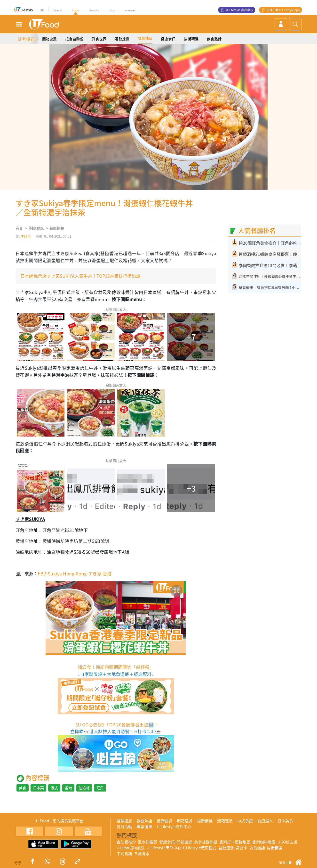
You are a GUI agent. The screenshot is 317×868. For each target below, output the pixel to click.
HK (42, 10)
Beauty (94, 10)
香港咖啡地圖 (264, 842)
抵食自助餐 (74, 39)
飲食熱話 (214, 39)
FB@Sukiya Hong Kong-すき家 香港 (75, 574)
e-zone (130, 10)
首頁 (19, 228)
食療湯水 (265, 821)
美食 (23, 788)
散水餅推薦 (148, 842)
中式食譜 (245, 821)
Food (75, 10)
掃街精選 (191, 39)
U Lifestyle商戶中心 (174, 826)
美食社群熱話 (206, 842)
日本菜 (38, 788)
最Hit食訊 (26, 39)
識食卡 (242, 848)
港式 (54, 788)
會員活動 (124, 826)
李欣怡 (26, 236)
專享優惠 (144, 826)
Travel (58, 10)
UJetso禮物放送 (131, 848)
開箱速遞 (49, 39)
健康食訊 (168, 39)
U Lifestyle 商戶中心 (239, 10)
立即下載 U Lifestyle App (283, 10)
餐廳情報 (145, 38)
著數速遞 (122, 39)
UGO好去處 (288, 842)
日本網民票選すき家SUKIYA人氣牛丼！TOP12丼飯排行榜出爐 (80, 276)
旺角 (100, 788)
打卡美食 (285, 821)
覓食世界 (99, 39)
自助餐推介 (126, 842)
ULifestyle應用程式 (200, 848)
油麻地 (84, 788)
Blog (112, 10)
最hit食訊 (36, 228)
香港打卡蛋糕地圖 (235, 842)
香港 (68, 788)
